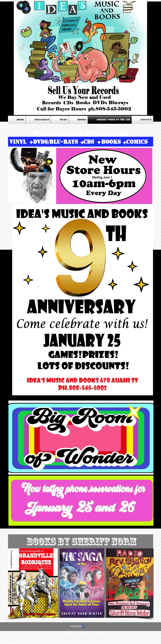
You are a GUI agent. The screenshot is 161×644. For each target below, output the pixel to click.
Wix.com (102, 633)
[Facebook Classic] (83, 626)
